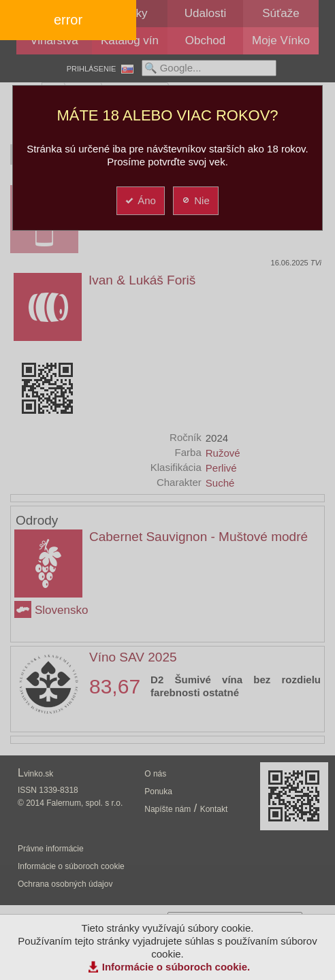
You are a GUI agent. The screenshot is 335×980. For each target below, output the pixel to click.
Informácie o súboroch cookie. (176, 967)
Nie (195, 200)
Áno (140, 200)
